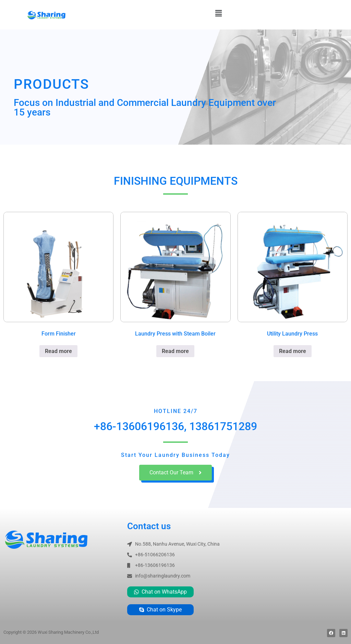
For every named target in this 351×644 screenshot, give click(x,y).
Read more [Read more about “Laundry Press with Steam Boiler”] (175, 351)
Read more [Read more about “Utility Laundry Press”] (293, 351)
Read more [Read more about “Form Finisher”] (58, 351)
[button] (218, 13)
